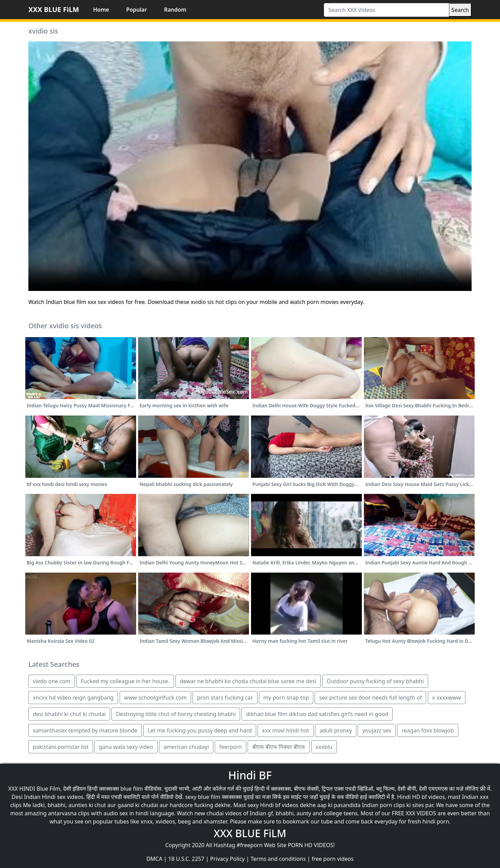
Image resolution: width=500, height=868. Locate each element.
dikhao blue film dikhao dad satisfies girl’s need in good (317, 714)
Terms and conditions (278, 859)
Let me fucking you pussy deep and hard (200, 730)
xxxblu (324, 747)
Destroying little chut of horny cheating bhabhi (176, 714)
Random (175, 10)
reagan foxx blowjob (428, 730)
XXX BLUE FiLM (54, 9)
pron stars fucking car (225, 698)
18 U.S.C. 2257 (186, 859)
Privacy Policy (228, 859)
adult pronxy (336, 730)
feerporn (231, 747)
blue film (132, 789)
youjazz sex (377, 730)
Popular (137, 10)
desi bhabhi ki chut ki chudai (69, 714)
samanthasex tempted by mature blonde (85, 730)
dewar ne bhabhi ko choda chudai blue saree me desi (248, 681)
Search (460, 10)
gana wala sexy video (126, 747)
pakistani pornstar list (61, 747)
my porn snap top (286, 698)
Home (101, 10)
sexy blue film (203, 797)
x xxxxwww (447, 698)
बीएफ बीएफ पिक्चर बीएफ (279, 747)
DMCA (154, 859)
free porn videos (333, 859)
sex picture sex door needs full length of (370, 698)
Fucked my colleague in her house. (125, 681)
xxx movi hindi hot (286, 730)
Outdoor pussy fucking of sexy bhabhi (375, 681)
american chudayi (186, 747)
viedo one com (52, 681)
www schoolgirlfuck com (155, 698)
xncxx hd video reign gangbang (73, 698)
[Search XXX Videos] (386, 10)
